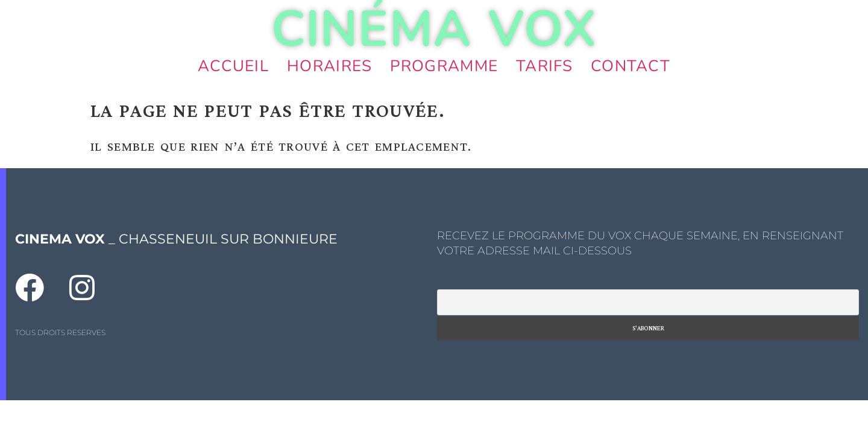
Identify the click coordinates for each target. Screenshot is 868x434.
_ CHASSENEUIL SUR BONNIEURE (176, 239)
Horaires (329, 66)
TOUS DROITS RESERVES (60, 332)
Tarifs (544, 66)
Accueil (233, 66)
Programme (444, 66)
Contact (631, 66)
